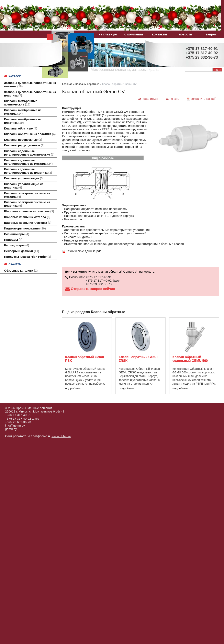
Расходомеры (17, 245)
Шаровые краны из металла (27, 217)
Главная (67, 84)
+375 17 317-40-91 (99, 277)
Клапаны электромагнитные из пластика (27, 204)
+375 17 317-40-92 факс (103, 280)
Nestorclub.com (61, 436)
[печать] (172, 99)
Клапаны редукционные (24, 145)
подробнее (73, 388)
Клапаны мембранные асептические (21, 103)
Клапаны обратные (21, 128)
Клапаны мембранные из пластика (23, 121)
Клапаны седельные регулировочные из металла (28, 162)
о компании (134, 34)
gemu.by (11, 429)
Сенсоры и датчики (22, 251)
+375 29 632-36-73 (99, 284)
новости (185, 34)
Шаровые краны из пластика (28, 223)
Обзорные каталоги (21, 271)
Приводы (13, 240)
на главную (108, 34)
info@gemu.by (15, 425)
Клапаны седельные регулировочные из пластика (28, 171)
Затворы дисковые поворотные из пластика (30, 94)
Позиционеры (17, 234)
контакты (160, 34)
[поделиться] (148, 99)
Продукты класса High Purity (28, 257)
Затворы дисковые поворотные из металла (30, 85)
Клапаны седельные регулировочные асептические (29, 153)
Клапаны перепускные (23, 140)
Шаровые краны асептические (29, 211)
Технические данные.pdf (83, 251)
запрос (211, 34)
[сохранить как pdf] (201, 99)
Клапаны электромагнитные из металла (27, 195)
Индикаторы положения (25, 228)
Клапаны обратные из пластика (30, 134)
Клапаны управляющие (24, 178)
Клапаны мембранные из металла (23, 112)
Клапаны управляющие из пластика (24, 186)
